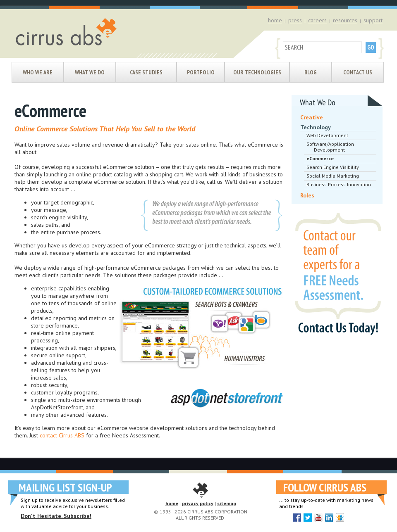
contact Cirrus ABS (62, 435)
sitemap (227, 503)
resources (345, 20)
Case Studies (146, 72)
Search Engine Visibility (333, 167)
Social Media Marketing (333, 176)
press (295, 20)
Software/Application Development (330, 147)
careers (317, 20)
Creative (312, 117)
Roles (307, 195)
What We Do (90, 72)
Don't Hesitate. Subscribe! (56, 516)
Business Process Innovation (339, 184)
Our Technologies (257, 72)
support (373, 20)
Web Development (327, 135)
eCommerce (320, 158)
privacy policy (198, 503)
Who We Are (38, 72)
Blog (311, 72)
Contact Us (358, 72)
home (275, 20)
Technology (316, 127)
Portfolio (201, 72)
